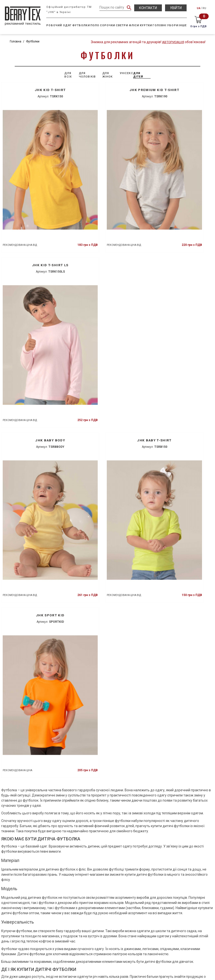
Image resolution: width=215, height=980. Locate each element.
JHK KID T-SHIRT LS (181, 90)
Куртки (146, 25)
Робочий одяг (59, 25)
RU (205, 8)
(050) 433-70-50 (109, 927)
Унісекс (126, 73)
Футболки (81, 25)
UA (199, 8)
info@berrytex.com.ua (107, 943)
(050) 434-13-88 (109, 922)
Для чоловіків (88, 75)
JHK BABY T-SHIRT (107, 216)
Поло (95, 25)
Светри (122, 25)
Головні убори (166, 25)
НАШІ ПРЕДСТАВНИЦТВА (107, 953)
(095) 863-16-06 (109, 938)
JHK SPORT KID (181, 216)
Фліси (134, 25)
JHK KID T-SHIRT (34, 90)
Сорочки (108, 25)
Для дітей (139, 75)
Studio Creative (172, 974)
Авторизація (173, 42)
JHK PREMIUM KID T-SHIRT (107, 90)
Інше (183, 25)
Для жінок (108, 75)
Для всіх (68, 75)
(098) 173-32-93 (109, 933)
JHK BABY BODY (34, 216)
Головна (16, 41)
